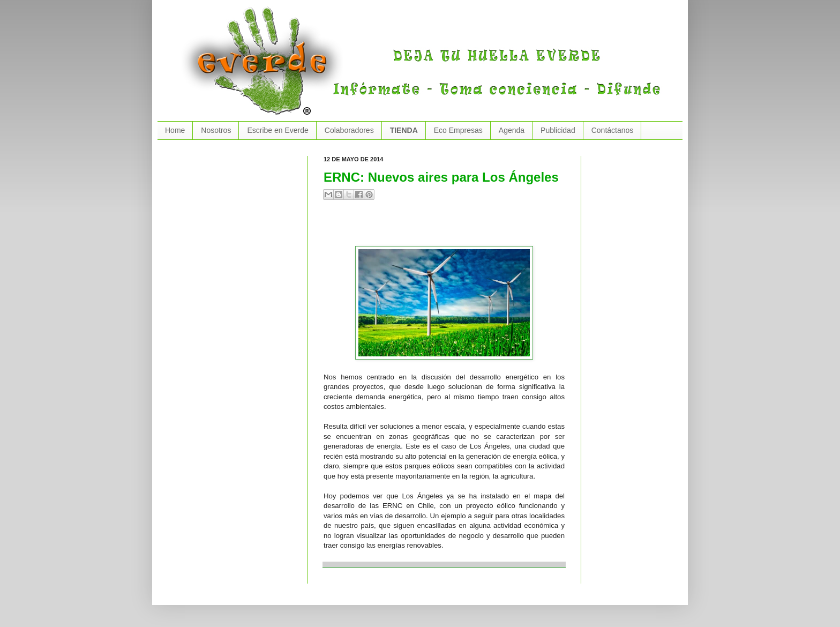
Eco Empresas (458, 130)
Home (175, 130)
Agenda (512, 130)
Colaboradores (349, 130)
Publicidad (558, 130)
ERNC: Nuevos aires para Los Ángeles (441, 177)
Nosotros (216, 130)
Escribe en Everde (277, 130)
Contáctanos (613, 130)
